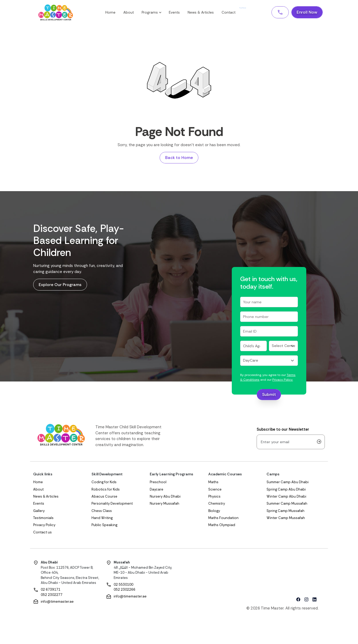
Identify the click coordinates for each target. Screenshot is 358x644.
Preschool (158, 483)
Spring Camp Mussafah (285, 511)
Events (178, 13)
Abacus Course (104, 497)
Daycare (157, 490)
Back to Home (179, 158)
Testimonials (43, 518)
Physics (214, 497)
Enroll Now (307, 12)
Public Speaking (104, 525)
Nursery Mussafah (164, 504)
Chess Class (102, 511)
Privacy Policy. (283, 380)
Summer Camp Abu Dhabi (288, 483)
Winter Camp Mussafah (286, 518)
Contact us (42, 533)
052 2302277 (52, 595)
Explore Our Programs (60, 285)
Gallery (39, 511)
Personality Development (112, 504)
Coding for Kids (104, 483)
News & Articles (204, 13)
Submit (269, 395)
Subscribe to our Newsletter (283, 430)
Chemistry (217, 504)
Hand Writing (102, 518)
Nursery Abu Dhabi (165, 497)
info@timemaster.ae (57, 602)
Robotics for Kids (106, 490)
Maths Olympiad (222, 525)
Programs (155, 13)
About (132, 13)
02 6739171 (51, 590)
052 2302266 (125, 590)
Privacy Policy (44, 525)
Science (215, 490)
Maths (213, 483)
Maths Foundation (223, 518)
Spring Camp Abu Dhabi (286, 490)
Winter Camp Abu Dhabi (286, 497)
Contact (232, 13)
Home (114, 13)
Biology (214, 511)
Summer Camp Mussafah (287, 504)
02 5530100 (123, 585)
